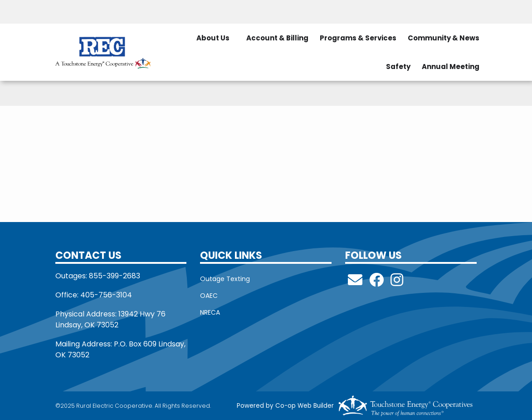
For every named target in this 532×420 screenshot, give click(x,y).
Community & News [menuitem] (444, 38)
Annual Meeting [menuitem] (451, 67)
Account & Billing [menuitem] (277, 38)
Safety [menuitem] (398, 67)
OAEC (209, 296)
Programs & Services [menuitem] (358, 38)
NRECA (210, 312)
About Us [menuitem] (213, 38)
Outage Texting (225, 279)
